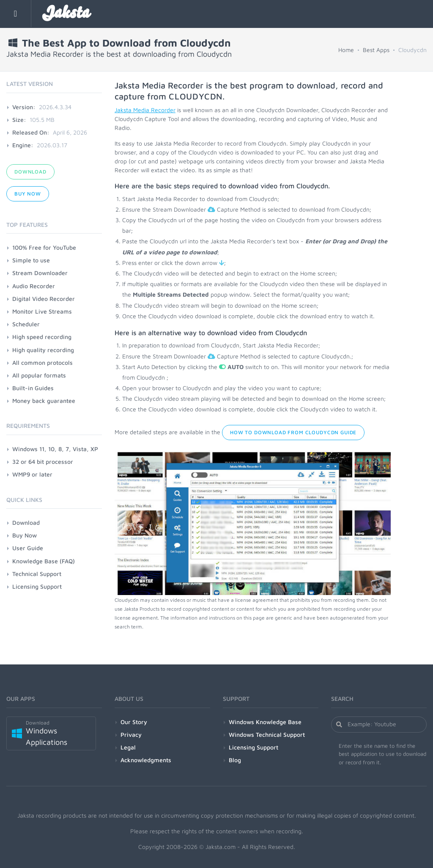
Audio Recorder (34, 286)
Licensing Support (37, 586)
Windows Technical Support (267, 734)
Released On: (31, 132)
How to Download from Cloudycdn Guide (293, 432)
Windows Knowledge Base (265, 722)
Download (30, 172)
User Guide (28, 548)
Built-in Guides (33, 388)
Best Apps (376, 50)
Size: (19, 120)
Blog (235, 760)
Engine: (23, 145)
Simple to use (31, 260)
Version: (24, 107)
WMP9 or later (32, 474)
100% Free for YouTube (44, 247)
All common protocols (42, 362)
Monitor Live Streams (42, 311)
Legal (128, 747)
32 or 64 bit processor (43, 462)
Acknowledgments (146, 760)
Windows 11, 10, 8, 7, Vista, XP (55, 449)
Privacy (131, 734)
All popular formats (39, 375)
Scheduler (26, 324)
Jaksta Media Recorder (145, 110)
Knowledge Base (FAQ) (44, 561)
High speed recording (42, 337)
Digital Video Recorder (44, 299)
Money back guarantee (44, 401)
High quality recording (43, 350)
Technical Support (37, 574)
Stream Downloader (40, 273)
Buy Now (28, 194)
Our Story (134, 722)
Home (346, 50)
